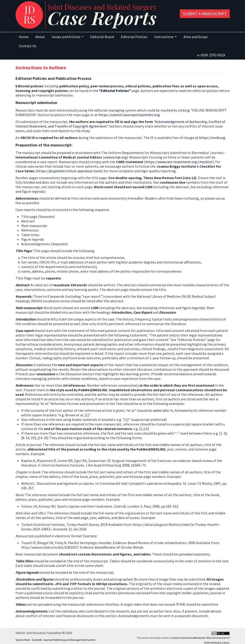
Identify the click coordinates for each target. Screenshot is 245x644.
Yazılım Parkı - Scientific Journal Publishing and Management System (55, 640)
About (40, 37)
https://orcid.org (212, 138)
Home (24, 37)
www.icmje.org (115, 157)
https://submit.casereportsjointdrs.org (129, 115)
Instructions (165, 37)
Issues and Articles (68, 37)
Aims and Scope (196, 37)
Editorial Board (102, 37)
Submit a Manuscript (205, 14)
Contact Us (28, 46)
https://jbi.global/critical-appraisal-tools (69, 171)
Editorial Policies (134, 37)
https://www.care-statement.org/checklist (179, 162)
